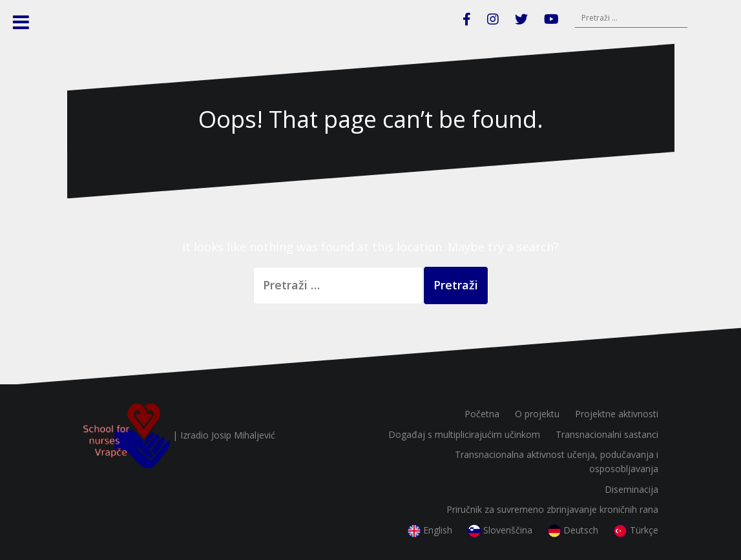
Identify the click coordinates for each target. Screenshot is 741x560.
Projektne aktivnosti (617, 414)
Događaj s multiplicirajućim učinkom (464, 434)
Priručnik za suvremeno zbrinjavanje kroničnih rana (552, 509)
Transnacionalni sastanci (607, 434)
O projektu (537, 414)
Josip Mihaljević (243, 435)
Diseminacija (631, 489)
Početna (482, 414)
